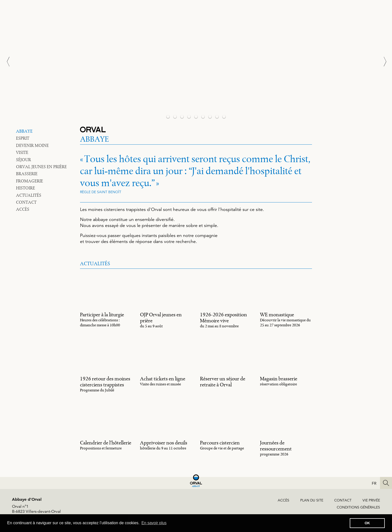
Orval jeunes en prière (41, 167)
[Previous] (10, 61)
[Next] (382, 61)
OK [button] (367, 523)
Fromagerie (29, 181)
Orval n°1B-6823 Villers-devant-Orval (36, 509)
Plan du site (312, 500)
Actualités (29, 195)
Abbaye (24, 131)
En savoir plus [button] (154, 523)
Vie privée (371, 500)
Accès (23, 209)
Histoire (25, 188)
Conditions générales (358, 507)
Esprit (23, 138)
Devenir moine (32, 145)
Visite (22, 152)
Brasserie (27, 174)
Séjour (23, 160)
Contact (26, 202)
